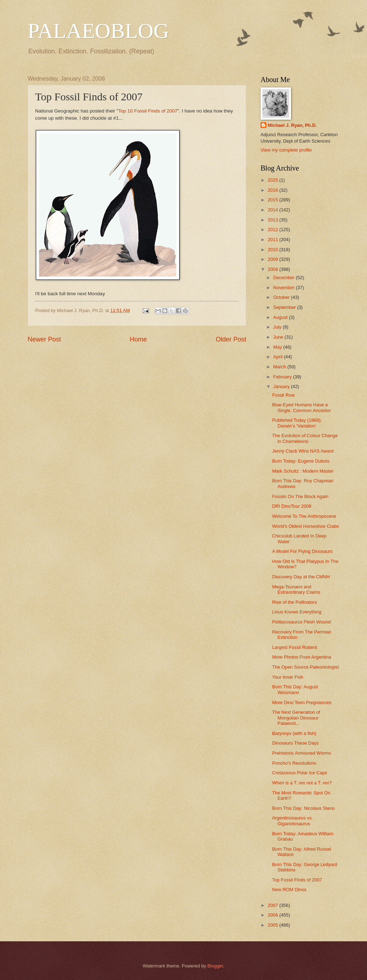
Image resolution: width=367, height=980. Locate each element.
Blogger (215, 966)
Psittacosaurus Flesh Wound (301, 622)
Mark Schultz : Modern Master (303, 471)
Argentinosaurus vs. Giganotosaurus (292, 821)
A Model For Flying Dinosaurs (302, 551)
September (285, 307)
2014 (273, 210)
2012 (273, 230)
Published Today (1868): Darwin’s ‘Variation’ (297, 423)
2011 (273, 240)
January (282, 386)
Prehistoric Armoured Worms (301, 753)
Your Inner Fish (288, 677)
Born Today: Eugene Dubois (301, 461)
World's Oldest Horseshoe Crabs (306, 526)
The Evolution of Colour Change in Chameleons (305, 438)
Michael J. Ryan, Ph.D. (292, 125)
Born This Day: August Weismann (295, 689)
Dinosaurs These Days (295, 743)
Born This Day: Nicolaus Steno (303, 808)
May (278, 347)
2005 (273, 925)
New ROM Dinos (289, 890)
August (281, 317)
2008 (273, 269)
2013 (273, 220)
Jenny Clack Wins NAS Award (303, 451)
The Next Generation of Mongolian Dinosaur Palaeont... (296, 718)
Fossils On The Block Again (300, 496)
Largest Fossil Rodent (294, 647)
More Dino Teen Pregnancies (302, 702)
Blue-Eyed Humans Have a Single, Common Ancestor (301, 407)
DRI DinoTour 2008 (292, 506)
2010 (273, 250)
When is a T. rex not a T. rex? (302, 783)
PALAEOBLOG (98, 31)
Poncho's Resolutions (294, 763)
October (282, 297)
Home (138, 339)
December (284, 278)
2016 (273, 190)
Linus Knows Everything (297, 612)
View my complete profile (286, 150)
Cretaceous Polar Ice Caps (300, 773)
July (278, 327)
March (280, 367)
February (283, 377)
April (278, 357)
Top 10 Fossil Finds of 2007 (148, 111)
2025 (273, 180)
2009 (273, 259)
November (284, 288)
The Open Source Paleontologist (305, 667)
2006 (273, 915)
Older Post (231, 339)
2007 (273, 905)
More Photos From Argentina (302, 657)
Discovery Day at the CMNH (301, 577)
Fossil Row (283, 395)
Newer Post (44, 339)
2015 (273, 200)
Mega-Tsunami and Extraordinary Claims (296, 589)
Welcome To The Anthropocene (304, 516)
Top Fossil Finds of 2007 (297, 880)
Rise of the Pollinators (294, 602)
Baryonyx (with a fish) (294, 733)
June (279, 337)
